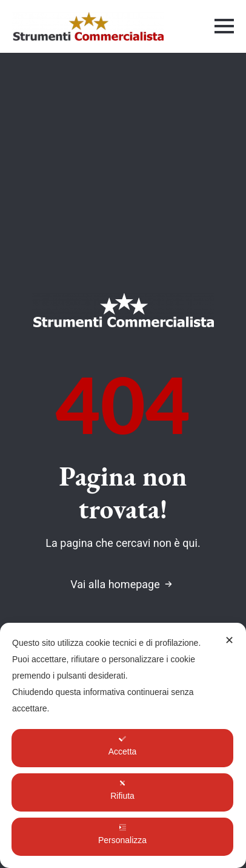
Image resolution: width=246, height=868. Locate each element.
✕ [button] (229, 640)
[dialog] (123, 745)
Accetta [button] (123, 746)
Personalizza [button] (122, 834)
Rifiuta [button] (122, 790)
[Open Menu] (224, 26)
